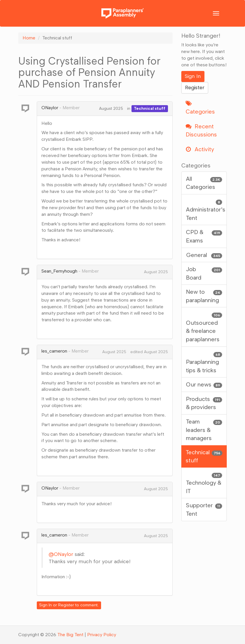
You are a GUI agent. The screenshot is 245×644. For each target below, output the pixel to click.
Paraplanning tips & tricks (204, 362)
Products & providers (204, 403)
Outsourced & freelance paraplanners (204, 326)
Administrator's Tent (206, 209)
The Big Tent (70, 635)
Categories (200, 108)
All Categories (204, 183)
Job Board (204, 273)
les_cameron (54, 351)
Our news (204, 385)
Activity (200, 149)
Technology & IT (204, 482)
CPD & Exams (204, 236)
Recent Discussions (201, 131)
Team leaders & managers (204, 429)
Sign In (45, 605)
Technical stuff (150, 108)
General (204, 255)
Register (66, 605)
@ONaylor (61, 554)
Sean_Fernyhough (59, 271)
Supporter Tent (204, 509)
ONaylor (50, 108)
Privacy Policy (102, 635)
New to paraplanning (204, 296)
